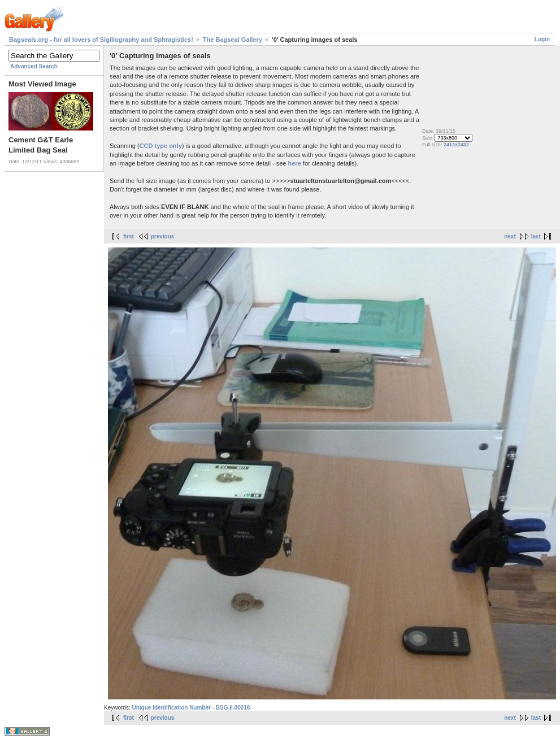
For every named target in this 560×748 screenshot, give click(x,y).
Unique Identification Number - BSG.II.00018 (191, 708)
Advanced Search (34, 66)
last (536, 236)
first (129, 236)
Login (542, 39)
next (510, 236)
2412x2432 (456, 145)
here (295, 163)
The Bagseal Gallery (233, 40)
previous (163, 236)
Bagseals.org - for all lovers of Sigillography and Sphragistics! (101, 40)
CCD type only (161, 146)
